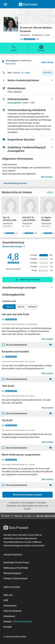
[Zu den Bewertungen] (29, 39)
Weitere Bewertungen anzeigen (28, 495)
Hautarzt (18, 516)
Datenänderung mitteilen (15, 183)
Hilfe (50, 192)
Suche (6, 516)
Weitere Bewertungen (14, 246)
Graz (29, 516)
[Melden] (51, 345)
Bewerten (41, 48)
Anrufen (14, 48)
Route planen (11, 64)
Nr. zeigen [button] (26, 73)
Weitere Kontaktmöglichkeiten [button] (23, 80)
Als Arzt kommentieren (15, 345)
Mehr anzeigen (47, 177)
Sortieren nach (9, 301)
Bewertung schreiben (30, 279)
